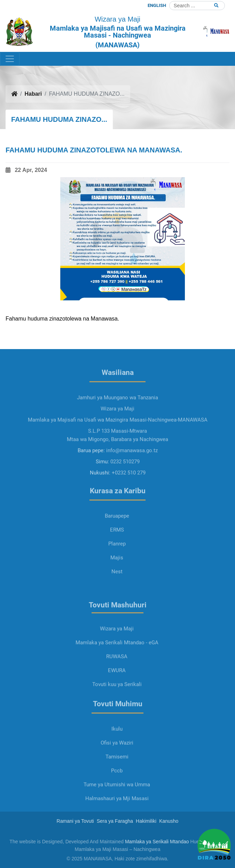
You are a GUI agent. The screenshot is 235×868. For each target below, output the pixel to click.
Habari (33, 94)
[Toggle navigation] (10, 59)
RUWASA (117, 677)
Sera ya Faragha (115, 821)
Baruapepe (117, 537)
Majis (117, 578)
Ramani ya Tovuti (75, 821)
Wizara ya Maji (117, 649)
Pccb (117, 791)
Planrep (117, 565)
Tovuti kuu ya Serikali (117, 705)
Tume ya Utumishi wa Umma (117, 805)
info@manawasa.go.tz (132, 471)
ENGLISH (157, 5)
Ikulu (117, 750)
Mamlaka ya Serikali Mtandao (157, 842)
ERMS (117, 551)
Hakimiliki (146, 821)
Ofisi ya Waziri (117, 764)
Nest (117, 592)
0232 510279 (125, 482)
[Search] (197, 6)
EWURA (117, 691)
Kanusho (169, 821)
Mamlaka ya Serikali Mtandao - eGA (117, 663)
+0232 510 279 (129, 494)
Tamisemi (117, 778)
